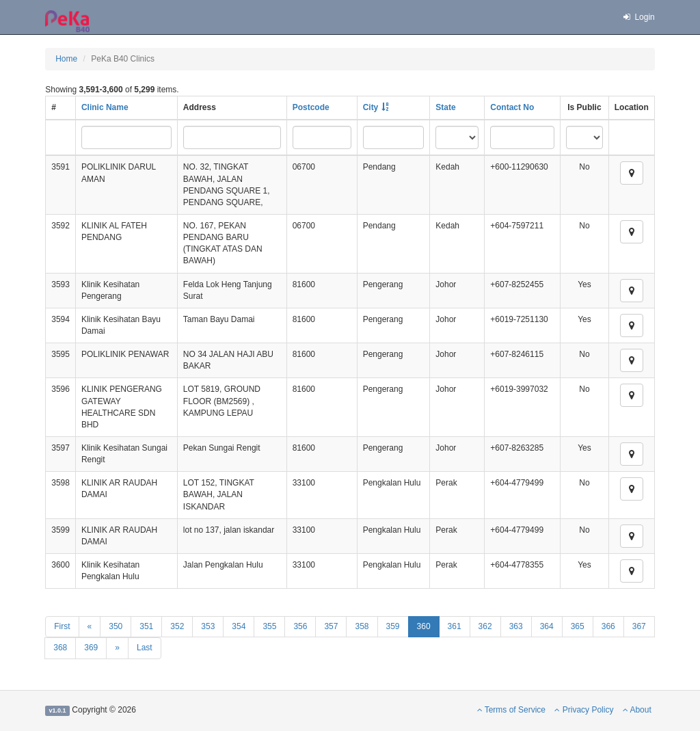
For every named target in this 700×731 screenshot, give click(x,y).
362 (485, 626)
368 (60, 648)
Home (66, 59)
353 (208, 626)
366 (608, 626)
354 (239, 626)
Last (145, 648)
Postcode (311, 107)
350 (116, 626)
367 (639, 626)
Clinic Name (105, 107)
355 (269, 626)
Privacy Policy (584, 710)
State (445, 107)
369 (91, 648)
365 (578, 626)
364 (547, 626)
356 (300, 626)
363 (516, 626)
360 (424, 626)
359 (393, 626)
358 (362, 626)
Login (638, 17)
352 (177, 626)
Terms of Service (511, 710)
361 (455, 626)
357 (331, 626)
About (637, 710)
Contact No (512, 107)
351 (146, 626)
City (371, 107)
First (62, 626)
